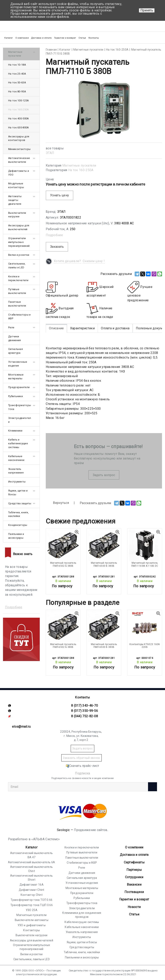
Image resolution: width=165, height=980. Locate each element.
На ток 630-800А (19, 127)
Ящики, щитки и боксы (18, 492)
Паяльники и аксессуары (16, 536)
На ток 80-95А (17, 91)
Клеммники (15, 431)
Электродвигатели (20, 420)
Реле (11, 327)
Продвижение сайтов (91, 830)
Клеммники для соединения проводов (82, 915)
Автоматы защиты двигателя (15, 200)
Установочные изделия (18, 364)
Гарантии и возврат (65, 38)
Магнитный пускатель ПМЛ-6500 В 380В (104, 564)
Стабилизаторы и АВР (19, 317)
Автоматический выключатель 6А (31, 862)
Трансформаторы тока (20, 407)
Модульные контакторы (16, 185)
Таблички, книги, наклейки (18, 514)
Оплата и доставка (115, 328)
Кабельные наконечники (16, 458)
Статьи (82, 38)
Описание (56, 328)
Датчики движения (14, 338)
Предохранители (19, 387)
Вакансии (134, 885)
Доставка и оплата (41, 38)
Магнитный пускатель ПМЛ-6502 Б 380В (63, 564)
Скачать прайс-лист (82, 766)
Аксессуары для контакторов (19, 138)
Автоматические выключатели (19, 160)
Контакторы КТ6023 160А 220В (145, 646)
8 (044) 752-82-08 (84, 716)
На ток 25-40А (17, 74)
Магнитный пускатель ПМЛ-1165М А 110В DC (145, 564)
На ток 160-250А (81, 170)
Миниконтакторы (19, 149)
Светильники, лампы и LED (17, 266)
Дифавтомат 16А (32, 885)
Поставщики (134, 892)
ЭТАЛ (50, 153)
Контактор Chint (32, 895)
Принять (147, 10)
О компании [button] (22, 38)
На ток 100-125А (19, 100)
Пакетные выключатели (17, 304)
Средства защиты (20, 503)
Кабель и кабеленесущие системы (18, 443)
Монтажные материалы (16, 377)
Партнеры (134, 870)
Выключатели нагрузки (17, 215)
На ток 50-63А (17, 82)
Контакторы (31, 930)
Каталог (31, 847)
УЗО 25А (32, 910)
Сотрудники (134, 877)
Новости (134, 907)
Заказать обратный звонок (81, 758)
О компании (134, 847)
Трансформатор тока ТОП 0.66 (31, 900)
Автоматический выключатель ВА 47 (31, 855)
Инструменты (17, 482)
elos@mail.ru (21, 727)
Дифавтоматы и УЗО (19, 173)
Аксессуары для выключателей (19, 227)
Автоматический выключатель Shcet (31, 878)
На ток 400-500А (19, 118)
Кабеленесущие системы (82, 922)
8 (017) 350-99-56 (84, 711)
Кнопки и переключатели (18, 278)
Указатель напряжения (16, 471)
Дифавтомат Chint (32, 890)
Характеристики (82, 328)
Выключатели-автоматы (32, 920)
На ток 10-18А (17, 65)
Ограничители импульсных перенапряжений (19, 242)
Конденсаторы (18, 525)
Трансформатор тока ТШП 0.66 (32, 905)
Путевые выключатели (17, 291)
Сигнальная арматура (15, 351)
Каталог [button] (9, 38)
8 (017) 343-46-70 (84, 706)
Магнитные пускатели (79, 165)
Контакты (94, 38)
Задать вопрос (104, 475)
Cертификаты (134, 862)
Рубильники (15, 396)
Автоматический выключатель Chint (31, 869)
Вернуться (57, 503)
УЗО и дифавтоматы (32, 925)
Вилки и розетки (19, 255)
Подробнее (54, 235)
